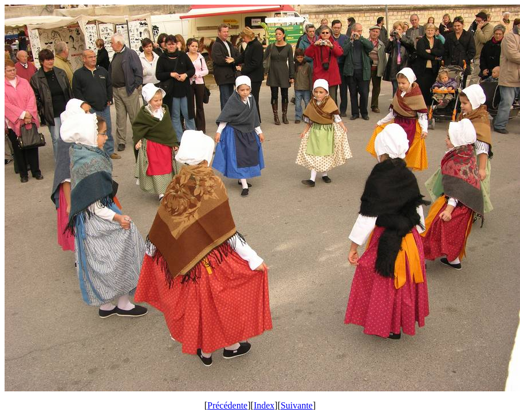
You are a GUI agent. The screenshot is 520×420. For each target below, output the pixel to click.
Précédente (227, 405)
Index (264, 405)
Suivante (297, 405)
